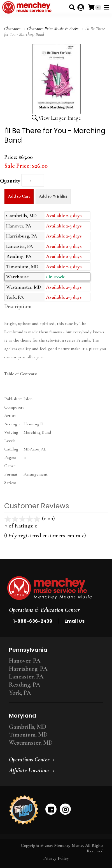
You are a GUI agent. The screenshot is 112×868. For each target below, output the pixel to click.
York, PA (20, 693)
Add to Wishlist (53, 196)
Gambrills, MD (28, 727)
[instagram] (65, 809)
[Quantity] (33, 180)
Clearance (12, 29)
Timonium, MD (28, 735)
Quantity (10, 181)
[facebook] (51, 809)
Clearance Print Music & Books (53, 29)
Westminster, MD (31, 743)
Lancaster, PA (26, 677)
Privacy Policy (56, 858)
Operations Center (29, 759)
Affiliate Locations (29, 770)
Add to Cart (19, 196)
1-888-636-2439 (33, 621)
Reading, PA (25, 685)
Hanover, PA (25, 661)
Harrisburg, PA (28, 669)
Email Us (74, 621)
